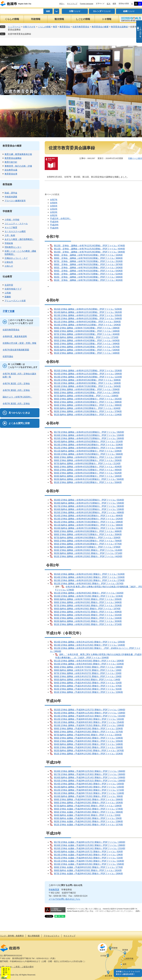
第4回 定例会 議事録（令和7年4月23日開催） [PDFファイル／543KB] (88, 271)
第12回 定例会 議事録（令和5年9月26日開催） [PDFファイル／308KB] (87, 380)
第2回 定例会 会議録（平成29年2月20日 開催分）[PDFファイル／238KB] (88, 821)
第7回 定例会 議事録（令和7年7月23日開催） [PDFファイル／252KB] (88, 261)
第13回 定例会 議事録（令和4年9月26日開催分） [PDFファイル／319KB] (88, 445)
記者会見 (9, 262)
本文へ (62, 4)
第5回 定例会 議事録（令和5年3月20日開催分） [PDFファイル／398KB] (88, 402)
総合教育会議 (11, 170)
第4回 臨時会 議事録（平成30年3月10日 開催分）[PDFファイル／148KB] (88, 744)
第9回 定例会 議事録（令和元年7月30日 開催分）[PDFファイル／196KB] (88, 667)
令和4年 (54, 209)
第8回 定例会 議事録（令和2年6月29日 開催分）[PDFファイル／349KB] (88, 602)
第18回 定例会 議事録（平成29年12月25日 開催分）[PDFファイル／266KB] (89, 771)
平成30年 (54, 222)
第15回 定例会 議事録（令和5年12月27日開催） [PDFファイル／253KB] (88, 371)
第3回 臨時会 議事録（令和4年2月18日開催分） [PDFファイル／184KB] (88, 476)
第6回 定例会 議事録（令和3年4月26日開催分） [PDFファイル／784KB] (88, 541)
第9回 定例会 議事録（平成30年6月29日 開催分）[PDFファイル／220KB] (88, 729)
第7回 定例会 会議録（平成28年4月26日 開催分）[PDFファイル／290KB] (88, 874)
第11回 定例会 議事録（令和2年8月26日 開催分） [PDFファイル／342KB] (89, 593)
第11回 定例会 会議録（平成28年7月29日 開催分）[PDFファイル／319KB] (89, 861)
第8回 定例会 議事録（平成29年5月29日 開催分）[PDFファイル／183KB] (88, 803)
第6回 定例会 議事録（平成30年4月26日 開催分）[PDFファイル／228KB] (88, 738)
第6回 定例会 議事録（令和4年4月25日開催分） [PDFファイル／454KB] (88, 467)
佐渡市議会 (8, 356)
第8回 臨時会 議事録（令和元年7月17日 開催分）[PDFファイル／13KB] (88, 670)
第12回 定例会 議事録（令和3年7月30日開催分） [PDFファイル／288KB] (88, 522)
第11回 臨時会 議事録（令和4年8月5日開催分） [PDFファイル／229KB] (88, 451)
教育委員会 (65, 27)
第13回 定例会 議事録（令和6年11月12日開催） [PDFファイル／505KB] (88, 315)
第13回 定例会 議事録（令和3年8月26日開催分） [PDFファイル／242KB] (88, 519)
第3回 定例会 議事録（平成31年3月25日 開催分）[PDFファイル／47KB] (88, 686)
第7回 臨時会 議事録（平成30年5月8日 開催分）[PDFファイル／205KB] (88, 735)
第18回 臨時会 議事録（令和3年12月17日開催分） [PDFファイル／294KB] (89, 503)
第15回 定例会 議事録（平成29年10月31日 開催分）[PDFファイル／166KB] (89, 781)
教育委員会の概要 (100, 27)
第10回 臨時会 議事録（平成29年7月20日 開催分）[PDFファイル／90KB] (88, 796)
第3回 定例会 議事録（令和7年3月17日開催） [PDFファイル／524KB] (88, 274)
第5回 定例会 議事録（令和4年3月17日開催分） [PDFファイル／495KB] (88, 470)
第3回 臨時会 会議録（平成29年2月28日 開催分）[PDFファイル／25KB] (88, 818)
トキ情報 (107, 19)
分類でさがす (29, 27)
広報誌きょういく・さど (16, 258)
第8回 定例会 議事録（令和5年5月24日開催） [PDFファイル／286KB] (87, 393)
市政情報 (36, 19)
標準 (114, 4)
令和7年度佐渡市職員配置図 (16, 350)
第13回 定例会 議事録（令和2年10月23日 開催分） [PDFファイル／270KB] (89, 580)
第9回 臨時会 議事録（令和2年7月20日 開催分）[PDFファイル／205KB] (88, 599)
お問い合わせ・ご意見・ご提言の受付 (17, 967)
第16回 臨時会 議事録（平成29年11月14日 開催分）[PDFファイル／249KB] (89, 777)
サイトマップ (72, 4)
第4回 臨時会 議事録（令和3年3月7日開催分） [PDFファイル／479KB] (87, 547)
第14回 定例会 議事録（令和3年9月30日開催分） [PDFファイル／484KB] (88, 516)
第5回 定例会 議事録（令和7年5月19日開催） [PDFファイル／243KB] (88, 268)
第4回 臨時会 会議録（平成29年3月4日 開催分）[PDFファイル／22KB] (87, 815)
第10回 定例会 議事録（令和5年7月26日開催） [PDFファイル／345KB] (87, 386)
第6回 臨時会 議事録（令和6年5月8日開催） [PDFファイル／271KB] (86, 337)
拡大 (109, 4)
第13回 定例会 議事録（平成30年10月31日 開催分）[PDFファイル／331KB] (89, 716)
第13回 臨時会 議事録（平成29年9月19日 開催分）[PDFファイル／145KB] (89, 787)
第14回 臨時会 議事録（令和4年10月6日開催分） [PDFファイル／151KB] (88, 442)
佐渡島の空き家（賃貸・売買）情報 (19, 343)
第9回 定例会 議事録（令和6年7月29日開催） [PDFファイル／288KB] (87, 328)
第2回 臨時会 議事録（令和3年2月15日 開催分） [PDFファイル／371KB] (88, 553)
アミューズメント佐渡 (15, 301)
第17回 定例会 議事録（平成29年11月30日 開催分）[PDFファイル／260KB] (89, 774)
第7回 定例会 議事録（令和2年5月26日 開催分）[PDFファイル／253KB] (88, 605)
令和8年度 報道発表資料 (15, 336)
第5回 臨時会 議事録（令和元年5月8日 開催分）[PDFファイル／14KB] (87, 680)
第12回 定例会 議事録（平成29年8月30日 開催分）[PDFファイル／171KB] (89, 790)
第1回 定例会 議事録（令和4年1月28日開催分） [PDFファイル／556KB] (88, 482)
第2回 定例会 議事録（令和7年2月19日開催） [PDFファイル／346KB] (88, 277)
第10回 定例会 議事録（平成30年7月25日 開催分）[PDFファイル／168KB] (89, 725)
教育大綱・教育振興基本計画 (18, 154)
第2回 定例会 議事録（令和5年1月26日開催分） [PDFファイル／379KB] (88, 411)
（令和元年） (65, 218)
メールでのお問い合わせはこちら (64, 899)
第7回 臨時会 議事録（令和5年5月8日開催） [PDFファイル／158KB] (86, 396)
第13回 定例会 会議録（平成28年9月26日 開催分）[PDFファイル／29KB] (88, 855)
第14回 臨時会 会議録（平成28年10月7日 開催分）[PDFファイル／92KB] (88, 852)
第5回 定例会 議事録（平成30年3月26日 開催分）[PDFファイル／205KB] (88, 741)
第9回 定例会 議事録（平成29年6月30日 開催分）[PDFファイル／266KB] (88, 799)
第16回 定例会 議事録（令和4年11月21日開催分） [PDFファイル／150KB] (89, 435)
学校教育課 (54, 890)
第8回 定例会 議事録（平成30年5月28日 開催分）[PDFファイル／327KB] (88, 732)
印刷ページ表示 (135, 158)
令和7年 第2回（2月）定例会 (16, 384)
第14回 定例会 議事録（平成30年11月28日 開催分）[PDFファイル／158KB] (89, 713)
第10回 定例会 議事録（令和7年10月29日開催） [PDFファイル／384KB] (89, 252)
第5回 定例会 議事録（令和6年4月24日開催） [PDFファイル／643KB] (87, 340)
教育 (55, 27)
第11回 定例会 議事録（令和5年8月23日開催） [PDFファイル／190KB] (87, 383)
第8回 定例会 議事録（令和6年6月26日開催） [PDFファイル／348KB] (87, 331)
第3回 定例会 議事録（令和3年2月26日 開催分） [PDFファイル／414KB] (88, 550)
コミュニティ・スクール (16, 224)
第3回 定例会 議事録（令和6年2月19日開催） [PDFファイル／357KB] (87, 347)
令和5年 (54, 206)
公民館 (8, 293)
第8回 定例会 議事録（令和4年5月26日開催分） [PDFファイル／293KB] (88, 460)
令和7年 (54, 200)
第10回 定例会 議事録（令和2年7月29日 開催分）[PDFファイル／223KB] (88, 596)
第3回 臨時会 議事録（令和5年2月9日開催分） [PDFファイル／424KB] (87, 408)
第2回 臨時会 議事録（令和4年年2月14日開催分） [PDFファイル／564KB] (89, 479)
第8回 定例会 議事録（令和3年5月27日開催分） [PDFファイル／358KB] (88, 534)
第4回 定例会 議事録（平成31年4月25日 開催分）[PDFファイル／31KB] (88, 683)
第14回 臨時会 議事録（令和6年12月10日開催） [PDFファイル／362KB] (88, 312)
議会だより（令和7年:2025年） (17, 397)
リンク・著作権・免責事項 (12, 936)
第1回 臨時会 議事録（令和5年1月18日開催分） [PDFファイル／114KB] (88, 415)
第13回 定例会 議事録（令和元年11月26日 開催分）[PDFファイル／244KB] (89, 645)
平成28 (53, 228)
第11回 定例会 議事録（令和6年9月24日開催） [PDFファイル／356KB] (87, 322)
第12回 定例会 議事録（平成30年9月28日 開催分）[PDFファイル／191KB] (89, 719)
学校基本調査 (11, 197)
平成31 (53, 218)
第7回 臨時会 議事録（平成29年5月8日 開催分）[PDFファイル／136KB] (88, 806)
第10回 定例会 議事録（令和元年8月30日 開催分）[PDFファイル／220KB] (89, 664)
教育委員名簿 (11, 174)
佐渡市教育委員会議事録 (19, 34)
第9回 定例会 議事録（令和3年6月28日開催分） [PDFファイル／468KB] (88, 531)
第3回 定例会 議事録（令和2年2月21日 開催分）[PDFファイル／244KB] (88, 618)
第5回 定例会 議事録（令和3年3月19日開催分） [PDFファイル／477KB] (88, 544)
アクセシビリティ (52, 936)
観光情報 (59, 19)
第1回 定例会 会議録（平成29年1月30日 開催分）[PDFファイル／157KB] (88, 825)
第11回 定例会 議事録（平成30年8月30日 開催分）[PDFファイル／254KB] (89, 722)
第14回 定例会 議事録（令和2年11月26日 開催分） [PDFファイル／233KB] (89, 577)
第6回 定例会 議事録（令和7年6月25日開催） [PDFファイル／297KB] (88, 264)
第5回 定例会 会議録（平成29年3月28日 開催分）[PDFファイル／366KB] (88, 812)
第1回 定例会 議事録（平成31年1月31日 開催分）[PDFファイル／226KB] (88, 692)
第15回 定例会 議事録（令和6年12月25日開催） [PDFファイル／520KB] (88, 309)
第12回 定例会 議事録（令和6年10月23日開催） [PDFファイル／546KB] (88, 318)
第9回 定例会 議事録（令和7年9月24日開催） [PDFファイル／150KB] (88, 255)
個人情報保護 (34, 936)
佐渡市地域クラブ (13, 289)
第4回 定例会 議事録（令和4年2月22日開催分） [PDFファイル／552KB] (88, 473)
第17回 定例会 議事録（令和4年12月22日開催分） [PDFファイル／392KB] (89, 432)
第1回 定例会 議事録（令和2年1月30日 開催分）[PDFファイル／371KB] (88, 624)
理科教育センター (13, 247)
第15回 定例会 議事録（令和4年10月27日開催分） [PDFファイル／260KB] (89, 438)
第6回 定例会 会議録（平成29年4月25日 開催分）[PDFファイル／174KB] (88, 809)
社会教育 (7, 277)
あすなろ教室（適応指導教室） (19, 239)
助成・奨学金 (11, 193)
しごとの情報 (83, 19)
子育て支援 (9, 311)
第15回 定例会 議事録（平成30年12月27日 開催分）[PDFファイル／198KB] (89, 710)
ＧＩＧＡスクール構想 (15, 231)
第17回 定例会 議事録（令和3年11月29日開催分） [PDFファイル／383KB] (89, 506)
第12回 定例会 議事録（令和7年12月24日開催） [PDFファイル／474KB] (89, 246)
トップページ (14, 27)
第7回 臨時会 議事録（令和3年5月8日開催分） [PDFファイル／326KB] (87, 538)
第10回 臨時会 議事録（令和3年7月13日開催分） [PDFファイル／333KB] (88, 528)
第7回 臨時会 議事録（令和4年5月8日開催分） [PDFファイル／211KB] (87, 463)
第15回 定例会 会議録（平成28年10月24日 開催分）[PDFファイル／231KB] (89, 848)
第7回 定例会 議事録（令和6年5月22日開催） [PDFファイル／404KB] (87, 334)
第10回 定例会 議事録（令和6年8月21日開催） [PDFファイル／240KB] (87, 325)
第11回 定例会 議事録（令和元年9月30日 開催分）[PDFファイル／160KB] (89, 661)
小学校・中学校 (12, 220)
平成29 (53, 225)
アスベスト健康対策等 (15, 201)
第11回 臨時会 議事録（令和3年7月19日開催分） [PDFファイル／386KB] (88, 525)
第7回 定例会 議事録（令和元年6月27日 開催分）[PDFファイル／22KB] (88, 673)
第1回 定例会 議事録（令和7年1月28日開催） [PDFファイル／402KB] (88, 280)
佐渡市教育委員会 (81, 27)
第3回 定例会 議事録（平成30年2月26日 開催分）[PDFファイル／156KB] (88, 747)
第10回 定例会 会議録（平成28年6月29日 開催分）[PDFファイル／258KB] (89, 864)
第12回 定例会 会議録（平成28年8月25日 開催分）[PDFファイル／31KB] (88, 858)
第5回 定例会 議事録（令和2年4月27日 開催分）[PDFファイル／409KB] (88, 612)
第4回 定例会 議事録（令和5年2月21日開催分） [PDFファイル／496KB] (88, 405)
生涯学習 (9, 285)
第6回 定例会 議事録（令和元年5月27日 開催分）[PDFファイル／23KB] (88, 676)
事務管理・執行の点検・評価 (18, 166)
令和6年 (54, 203)
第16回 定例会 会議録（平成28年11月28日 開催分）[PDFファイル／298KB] (89, 845)
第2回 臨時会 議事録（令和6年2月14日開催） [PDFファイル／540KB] (87, 350)
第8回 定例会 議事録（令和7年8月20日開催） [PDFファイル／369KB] (88, 258)
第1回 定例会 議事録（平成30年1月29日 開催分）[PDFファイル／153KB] (88, 754)
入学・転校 (10, 235)
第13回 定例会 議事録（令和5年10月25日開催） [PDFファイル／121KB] (88, 377)
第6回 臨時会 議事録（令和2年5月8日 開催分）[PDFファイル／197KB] (87, 609)
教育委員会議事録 (119, 27)
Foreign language (87, 4)
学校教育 (7, 211)
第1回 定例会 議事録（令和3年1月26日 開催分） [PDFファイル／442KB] (88, 556)
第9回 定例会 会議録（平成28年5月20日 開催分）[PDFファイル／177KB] (88, 867)
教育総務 (7, 184)
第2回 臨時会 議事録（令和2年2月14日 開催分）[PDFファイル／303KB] (88, 621)
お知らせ (9, 266)
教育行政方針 (11, 162)
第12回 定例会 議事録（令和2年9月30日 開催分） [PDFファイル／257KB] (89, 584)
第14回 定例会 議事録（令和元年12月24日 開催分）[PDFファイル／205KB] (89, 642)
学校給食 (9, 243)
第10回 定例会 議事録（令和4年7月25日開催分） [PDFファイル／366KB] (88, 454)
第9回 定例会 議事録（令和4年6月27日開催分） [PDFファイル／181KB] (88, 457)
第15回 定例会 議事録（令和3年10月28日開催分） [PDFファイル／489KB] (89, 512)
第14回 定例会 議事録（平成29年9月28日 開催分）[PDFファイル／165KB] (89, 784)
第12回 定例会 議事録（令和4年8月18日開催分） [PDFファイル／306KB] (88, 448)
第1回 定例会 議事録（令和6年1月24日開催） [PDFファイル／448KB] (87, 353)
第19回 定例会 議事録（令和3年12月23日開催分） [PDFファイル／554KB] (89, 500)
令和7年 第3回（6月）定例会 (16, 404)
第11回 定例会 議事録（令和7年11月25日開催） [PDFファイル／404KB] (89, 249)
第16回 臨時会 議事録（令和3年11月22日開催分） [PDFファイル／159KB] (89, 509)
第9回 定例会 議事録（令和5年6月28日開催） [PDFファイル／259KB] (87, 389)
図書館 (8, 297)
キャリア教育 (11, 228)
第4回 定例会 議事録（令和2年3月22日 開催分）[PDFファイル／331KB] (88, 615)
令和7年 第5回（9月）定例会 (16, 390)
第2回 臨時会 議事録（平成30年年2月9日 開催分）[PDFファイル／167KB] (89, 751)
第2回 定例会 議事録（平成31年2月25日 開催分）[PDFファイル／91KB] (88, 689)
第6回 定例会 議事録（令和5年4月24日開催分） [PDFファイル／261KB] (88, 399)
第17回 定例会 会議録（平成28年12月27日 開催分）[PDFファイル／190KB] (89, 842)
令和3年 (54, 212)
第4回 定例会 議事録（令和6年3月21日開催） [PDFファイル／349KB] (87, 344)
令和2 (53, 215)
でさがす (75, 11)
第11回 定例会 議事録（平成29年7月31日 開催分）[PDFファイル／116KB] (89, 793)
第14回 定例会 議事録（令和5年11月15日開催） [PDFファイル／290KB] (88, 374)
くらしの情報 (12, 19)
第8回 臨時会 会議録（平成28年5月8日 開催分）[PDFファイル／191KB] (88, 870)
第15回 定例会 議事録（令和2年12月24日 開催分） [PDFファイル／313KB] (89, 574)
